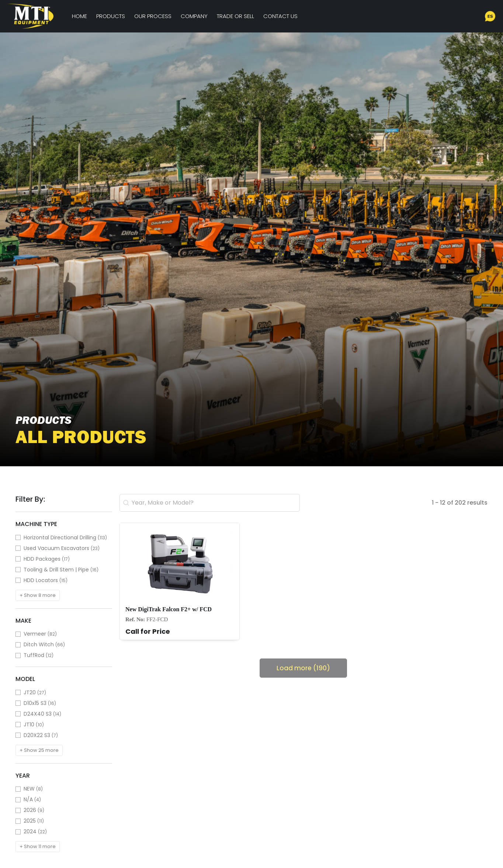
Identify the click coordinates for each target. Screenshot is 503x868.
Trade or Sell (235, 16)
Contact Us (280, 16)
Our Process (153, 16)
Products (111, 16)
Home (79, 16)
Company (194, 16)
